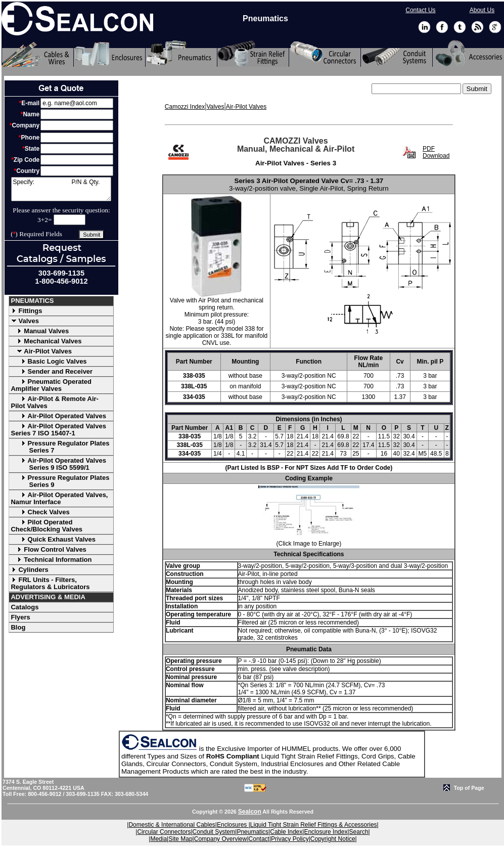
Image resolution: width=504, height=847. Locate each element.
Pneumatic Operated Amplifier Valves (51, 385)
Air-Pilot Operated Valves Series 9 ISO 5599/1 (58, 464)
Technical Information (51, 560)
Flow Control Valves (48, 549)
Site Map (180, 839)
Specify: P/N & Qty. (61, 189)
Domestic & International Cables (172, 825)
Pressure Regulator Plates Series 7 (60, 447)
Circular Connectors (164, 832)
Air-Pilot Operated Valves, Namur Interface (59, 498)
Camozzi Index (185, 107)
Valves (25, 321)
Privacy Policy (290, 839)
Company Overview (221, 839)
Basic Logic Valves (49, 361)
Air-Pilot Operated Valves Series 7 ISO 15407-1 (58, 430)
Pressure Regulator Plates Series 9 (60, 481)
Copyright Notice (333, 839)
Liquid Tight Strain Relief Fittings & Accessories (314, 825)
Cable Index (286, 832)
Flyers (20, 617)
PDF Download (436, 152)
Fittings (26, 311)
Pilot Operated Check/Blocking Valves (47, 526)
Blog (18, 627)
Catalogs (25, 607)
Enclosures (233, 825)
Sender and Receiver (52, 371)
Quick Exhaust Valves (53, 539)
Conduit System (214, 832)
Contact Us (420, 10)
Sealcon (250, 812)
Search (359, 832)
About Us (482, 10)
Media (158, 839)
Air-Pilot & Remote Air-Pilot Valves (54, 402)
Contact (259, 839)
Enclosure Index (326, 832)
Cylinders (29, 570)
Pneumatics (253, 832)
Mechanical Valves (46, 341)
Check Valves (40, 512)
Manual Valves (40, 331)
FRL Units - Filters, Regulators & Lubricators (50, 583)
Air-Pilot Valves (41, 351)
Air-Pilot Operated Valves (58, 416)
